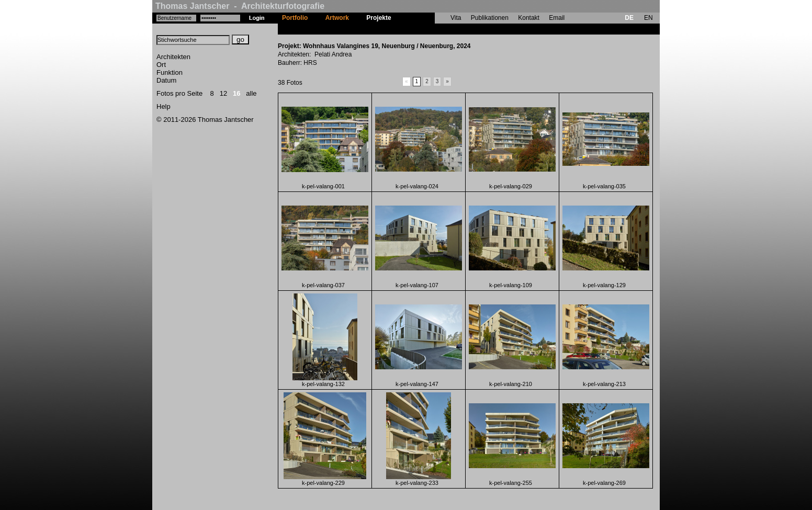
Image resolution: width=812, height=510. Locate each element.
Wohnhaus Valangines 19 (437, 29)
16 (236, 93)
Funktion (170, 72)
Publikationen (490, 18)
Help (163, 106)
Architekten (173, 57)
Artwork (337, 18)
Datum (166, 80)
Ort (161, 65)
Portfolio (295, 18)
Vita (456, 18)
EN (649, 18)
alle (251, 93)
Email (557, 18)
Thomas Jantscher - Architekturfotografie (240, 6)
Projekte (379, 18)
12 (223, 93)
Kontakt (529, 18)
